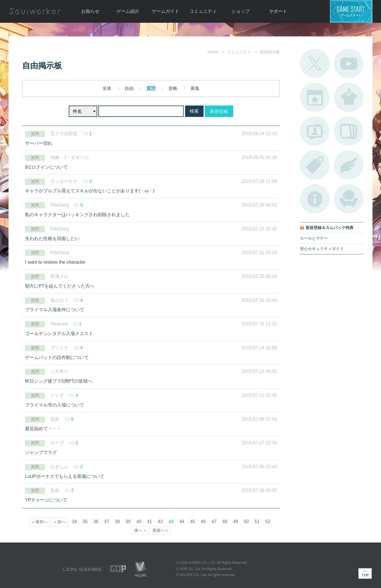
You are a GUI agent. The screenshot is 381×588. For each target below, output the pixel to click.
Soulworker (35, 11)
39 (128, 522)
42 (160, 522)
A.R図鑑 (349, 131)
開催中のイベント (315, 97)
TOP (365, 573)
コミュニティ (203, 11)
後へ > (140, 530)
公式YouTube (349, 63)
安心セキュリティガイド (322, 249)
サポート (278, 11)
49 (235, 522)
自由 (129, 88)
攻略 (173, 88)
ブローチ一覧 (349, 165)
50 (246, 522)
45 (192, 522)
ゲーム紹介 (128, 11)
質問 (151, 88)
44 (182, 522)
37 (107, 522)
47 (214, 522)
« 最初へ (40, 522)
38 (117, 522)
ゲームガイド (165, 11)
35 (85, 522)
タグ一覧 (315, 165)
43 (171, 522)
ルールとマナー (314, 238)
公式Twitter (315, 63)
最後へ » (160, 530)
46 (203, 522)
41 (150, 522)
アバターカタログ (349, 97)
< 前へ (60, 522)
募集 (195, 88)
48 (225, 522)
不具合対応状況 (315, 199)
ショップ (241, 11)
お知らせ (90, 11)
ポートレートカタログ (315, 131)
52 (268, 522)
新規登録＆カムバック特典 (330, 228)
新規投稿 (219, 111)
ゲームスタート (351, 11)
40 (139, 522)
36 (96, 522)
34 (74, 522)
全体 (107, 88)
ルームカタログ (349, 199)
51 (257, 522)
